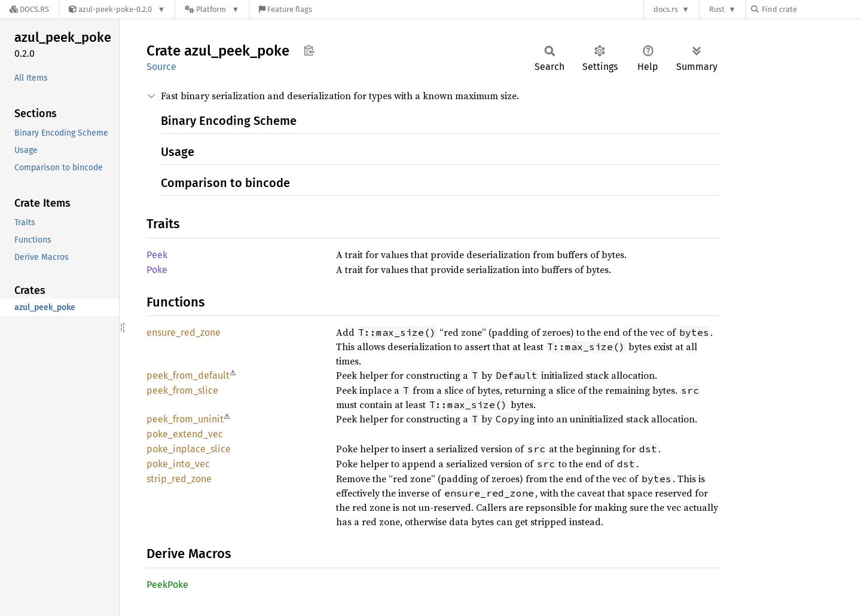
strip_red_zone (179, 479)
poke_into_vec (178, 464)
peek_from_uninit (185, 419)
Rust (717, 9)
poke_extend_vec (185, 434)
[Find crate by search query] (811, 9)
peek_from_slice (182, 390)
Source (161, 67)
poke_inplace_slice (189, 449)
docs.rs (666, 9)
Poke (157, 270)
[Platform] (212, 9)
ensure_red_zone (184, 332)
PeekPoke (167, 585)
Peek (157, 255)
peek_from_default (188, 376)
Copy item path (309, 50)
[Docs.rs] (29, 9)
